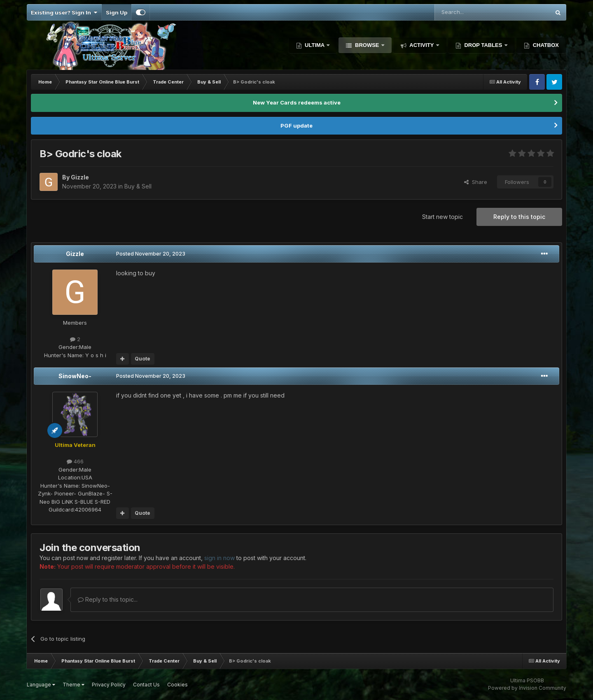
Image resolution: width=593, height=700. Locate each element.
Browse (367, 45)
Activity (422, 45)
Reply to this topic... (108, 599)
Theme (74, 685)
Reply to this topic (519, 217)
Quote (142, 359)
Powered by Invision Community (527, 688)
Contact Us (146, 685)
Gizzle (75, 254)
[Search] (471, 12)
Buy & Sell (138, 186)
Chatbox (545, 45)
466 (75, 461)
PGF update (296, 126)
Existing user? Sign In (64, 12)
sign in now (219, 558)
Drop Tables (483, 45)
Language (41, 685)
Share (476, 182)
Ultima (315, 45)
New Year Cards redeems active (297, 102)
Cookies (177, 685)
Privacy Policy (109, 685)
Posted (151, 254)
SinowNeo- (75, 376)
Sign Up (117, 12)
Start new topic (442, 217)
